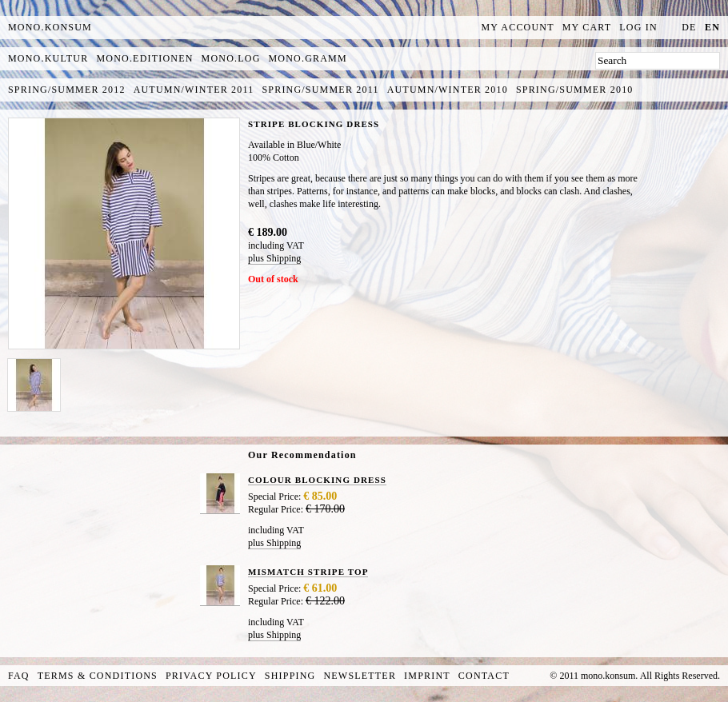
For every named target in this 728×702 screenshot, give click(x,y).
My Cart (587, 27)
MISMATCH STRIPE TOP (308, 572)
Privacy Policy (211, 676)
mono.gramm (308, 58)
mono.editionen (144, 58)
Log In (638, 27)
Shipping (290, 676)
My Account (518, 27)
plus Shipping (274, 258)
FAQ (19, 676)
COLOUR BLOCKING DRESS (317, 480)
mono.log (231, 58)
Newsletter (360, 676)
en (712, 27)
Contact (484, 676)
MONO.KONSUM (50, 27)
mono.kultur (48, 58)
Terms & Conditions (98, 676)
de (689, 27)
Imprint (427, 676)
